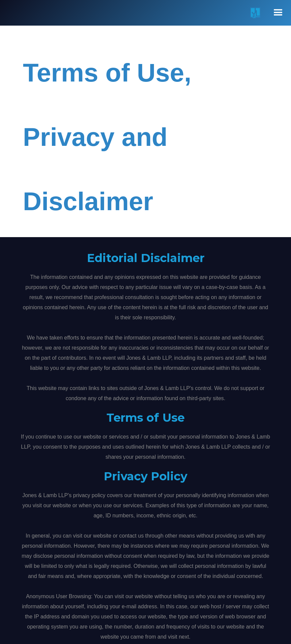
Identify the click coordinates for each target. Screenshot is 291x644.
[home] (252, 13)
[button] (278, 13)
